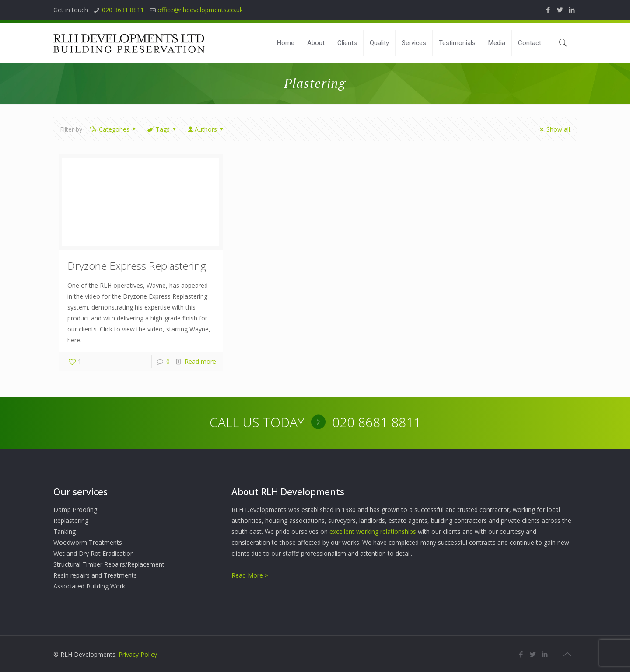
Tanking (65, 531)
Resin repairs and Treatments (95, 575)
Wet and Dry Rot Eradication (94, 553)
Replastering (71, 521)
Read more (200, 361)
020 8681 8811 (123, 10)
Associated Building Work (89, 586)
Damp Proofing (75, 510)
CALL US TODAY (257, 422)
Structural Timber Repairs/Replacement (109, 564)
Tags (162, 129)
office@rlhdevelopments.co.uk (200, 10)
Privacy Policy (138, 654)
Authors (206, 129)
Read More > (250, 575)
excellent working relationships (373, 531)
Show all (554, 129)
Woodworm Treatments (88, 542)
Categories (113, 129)
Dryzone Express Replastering (137, 266)
